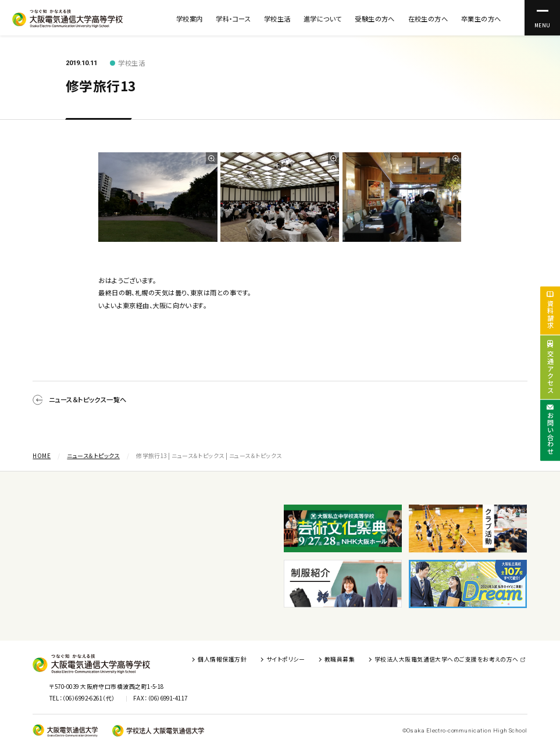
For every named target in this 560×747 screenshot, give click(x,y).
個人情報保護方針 (222, 659)
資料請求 (551, 314)
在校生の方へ (428, 19)
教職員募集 (340, 659)
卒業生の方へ (481, 19)
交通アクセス (551, 372)
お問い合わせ (551, 434)
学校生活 (277, 19)
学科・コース (233, 19)
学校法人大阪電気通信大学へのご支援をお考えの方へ (447, 659)
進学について (323, 19)
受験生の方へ (375, 19)
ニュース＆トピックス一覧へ (79, 400)
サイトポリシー (286, 659)
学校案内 (190, 19)
